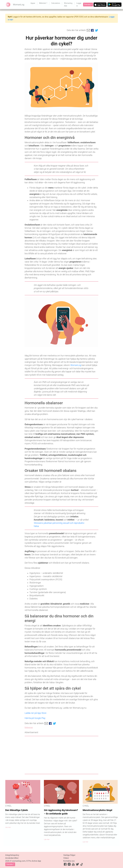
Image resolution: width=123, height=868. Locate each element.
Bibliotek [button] (43, 3)
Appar (33, 3)
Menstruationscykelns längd (97, 810)
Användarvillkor (12, 858)
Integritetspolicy (12, 855)
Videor (66, 858)
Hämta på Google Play (35, 718)
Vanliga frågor (69, 855)
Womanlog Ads (68, 5)
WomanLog (76, 365)
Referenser (29, 728)
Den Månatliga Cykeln (17, 810)
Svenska (87, 4)
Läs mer (8, 827)
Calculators (56, 3)
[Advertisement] (62, 755)
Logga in (79, 5)
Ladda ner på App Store (36, 713)
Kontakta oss (69, 861)
